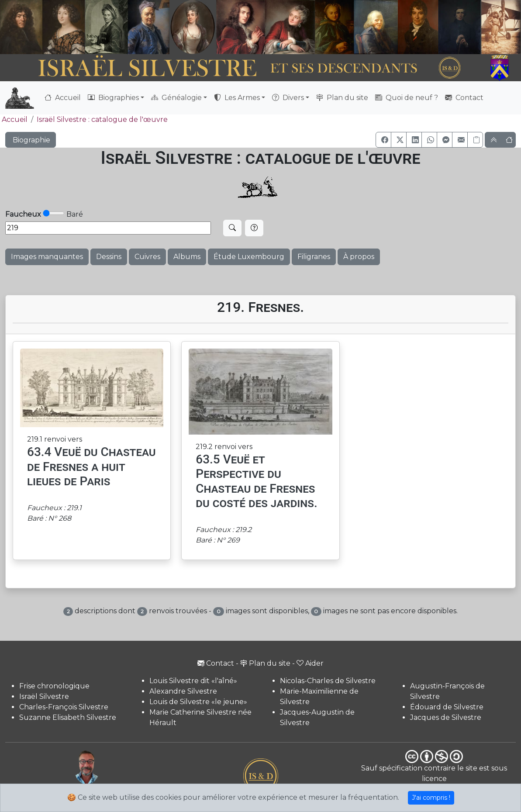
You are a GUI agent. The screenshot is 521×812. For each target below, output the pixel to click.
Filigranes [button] (314, 257)
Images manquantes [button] (47, 257)
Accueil (63, 98)
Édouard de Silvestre (447, 707)
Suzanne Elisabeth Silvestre (68, 717)
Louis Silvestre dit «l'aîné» (193, 681)
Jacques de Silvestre (446, 717)
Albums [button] (187, 257)
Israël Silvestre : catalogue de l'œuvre (102, 119)
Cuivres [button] (147, 257)
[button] (383, 140)
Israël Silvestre (44, 696)
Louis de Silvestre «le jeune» (198, 702)
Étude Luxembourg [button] (249, 257)
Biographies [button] (113, 98)
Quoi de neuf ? (407, 98)
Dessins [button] (109, 257)
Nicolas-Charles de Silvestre (328, 681)
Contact (464, 98)
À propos (359, 257)
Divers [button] (288, 98)
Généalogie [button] (176, 98)
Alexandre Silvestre (183, 691)
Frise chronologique (54, 686)
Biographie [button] (31, 140)
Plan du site (342, 98)
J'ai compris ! (431, 798)
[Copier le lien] (475, 140)
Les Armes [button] (237, 98)
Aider (310, 663)
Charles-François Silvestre (64, 707)
